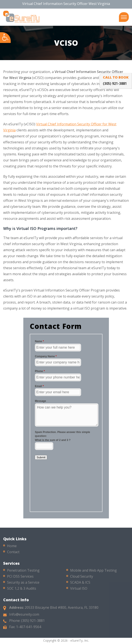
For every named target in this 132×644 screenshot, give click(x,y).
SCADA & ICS (80, 585)
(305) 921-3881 (33, 623)
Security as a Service (23, 585)
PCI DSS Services (20, 579)
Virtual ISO (79, 591)
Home (12, 548)
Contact (13, 554)
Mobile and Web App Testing (93, 573)
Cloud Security (82, 579)
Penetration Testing (23, 573)
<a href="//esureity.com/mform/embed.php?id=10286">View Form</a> (66, 422)
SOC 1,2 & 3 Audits (22, 591)
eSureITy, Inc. (80, 640)
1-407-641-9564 (29, 629)
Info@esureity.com (24, 617)
